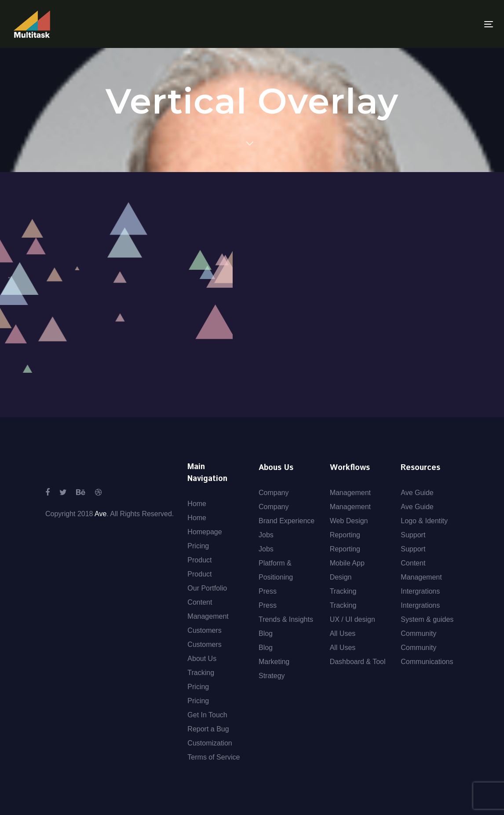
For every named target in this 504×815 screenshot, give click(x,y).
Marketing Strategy (274, 669)
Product (199, 560)
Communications (427, 662)
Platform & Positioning (276, 570)
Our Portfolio (207, 588)
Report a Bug (208, 729)
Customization (210, 743)
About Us (202, 659)
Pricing (198, 546)
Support (413, 535)
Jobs (266, 535)
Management (350, 493)
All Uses (343, 633)
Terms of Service (214, 757)
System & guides (427, 619)
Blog (266, 633)
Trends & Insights (286, 619)
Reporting (345, 535)
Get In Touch (207, 715)
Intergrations (420, 591)
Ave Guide (417, 493)
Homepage (205, 532)
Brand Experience (287, 521)
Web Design (349, 521)
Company (274, 493)
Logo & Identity (424, 521)
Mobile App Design (347, 570)
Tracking (201, 673)
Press (268, 591)
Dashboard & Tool (358, 662)
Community (418, 633)
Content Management (208, 609)
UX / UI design (352, 619)
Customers (204, 630)
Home (197, 504)
